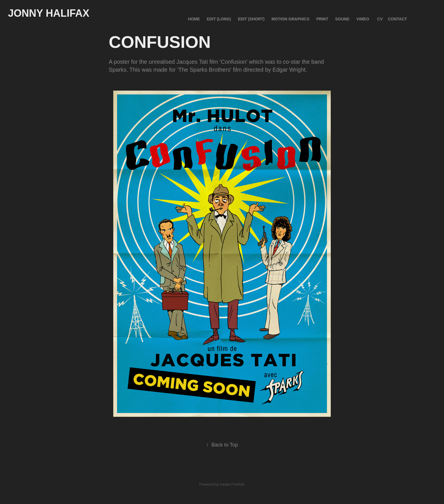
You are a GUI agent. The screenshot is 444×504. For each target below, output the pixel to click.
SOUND (342, 19)
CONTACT (397, 19)
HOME (194, 19)
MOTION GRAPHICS (291, 19)
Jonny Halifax (49, 13)
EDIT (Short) (251, 19)
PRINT (322, 19)
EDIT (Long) (219, 19)
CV (380, 19)
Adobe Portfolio (232, 484)
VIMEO (363, 19)
